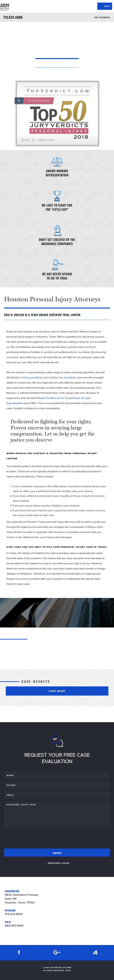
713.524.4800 (13, 17)
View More (57, 691)
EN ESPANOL (103, 17)
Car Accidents (67, 377)
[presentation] (28, 837)
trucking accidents (31, 377)
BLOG (68, 970)
